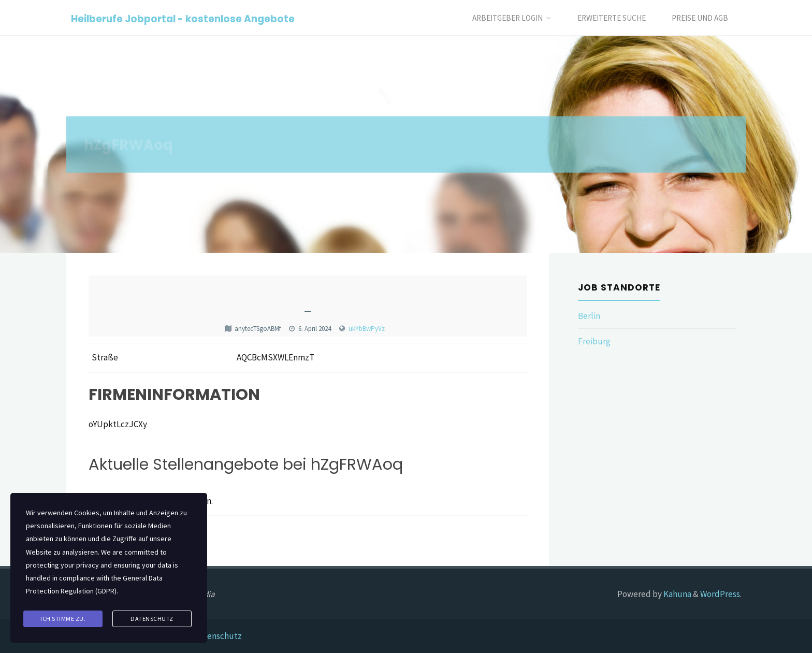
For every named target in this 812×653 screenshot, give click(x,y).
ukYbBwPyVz (367, 329)
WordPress (720, 594)
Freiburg (594, 341)
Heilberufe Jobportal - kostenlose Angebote (183, 18)
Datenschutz (218, 636)
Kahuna (677, 594)
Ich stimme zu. (63, 619)
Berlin (589, 316)
